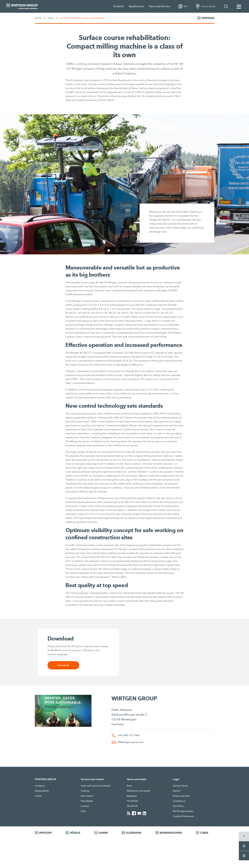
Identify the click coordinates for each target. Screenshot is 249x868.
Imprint (177, 791)
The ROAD (132, 801)
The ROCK (132, 806)
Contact (85, 806)
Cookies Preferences (183, 816)
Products (119, 6)
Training (85, 791)
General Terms (180, 786)
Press (129, 786)
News (51, 18)
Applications (136, 6)
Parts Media (87, 801)
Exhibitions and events (138, 791)
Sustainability (42, 791)
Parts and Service (160, 6)
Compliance (179, 801)
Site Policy (178, 806)
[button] (109, 250)
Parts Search (87, 796)
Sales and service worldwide (96, 786)
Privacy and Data (182, 796)
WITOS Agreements (183, 811)
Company (40, 786)
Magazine (132, 796)
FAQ (83, 811)
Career (38, 796)
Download (63, 665)
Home (38, 18)
